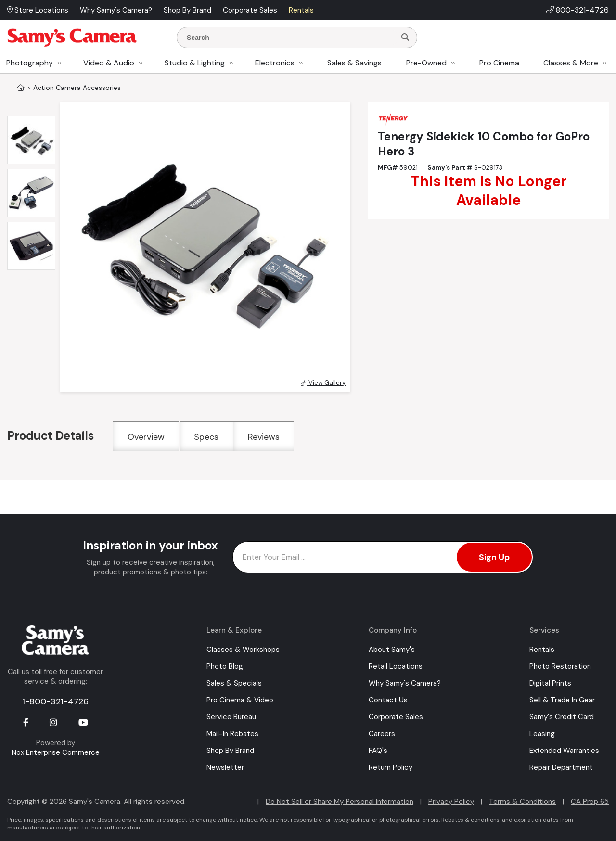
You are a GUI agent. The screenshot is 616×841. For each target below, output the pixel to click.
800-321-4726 (582, 10)
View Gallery (323, 383)
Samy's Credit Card (562, 717)
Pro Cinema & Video (240, 700)
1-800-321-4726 (55, 701)
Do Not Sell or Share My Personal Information (340, 802)
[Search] (405, 38)
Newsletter (225, 767)
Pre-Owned (426, 63)
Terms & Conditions (522, 802)
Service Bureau (231, 717)
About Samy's (392, 650)
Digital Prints (550, 683)
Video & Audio (109, 63)
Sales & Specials (234, 683)
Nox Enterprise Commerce (56, 752)
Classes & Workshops (243, 650)
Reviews (264, 437)
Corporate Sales (396, 717)
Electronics (275, 63)
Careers (382, 734)
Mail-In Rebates (232, 734)
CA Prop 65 (590, 802)
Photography (30, 63)
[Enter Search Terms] (290, 38)
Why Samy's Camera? (405, 683)
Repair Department (561, 767)
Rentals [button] (301, 10)
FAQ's (378, 751)
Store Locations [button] (38, 10)
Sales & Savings (354, 63)
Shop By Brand (230, 751)
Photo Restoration (560, 666)
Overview (146, 437)
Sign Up (494, 557)
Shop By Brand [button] (187, 10)
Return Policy (391, 767)
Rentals (542, 650)
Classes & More (571, 63)
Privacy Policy (451, 802)
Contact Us (388, 700)
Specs (206, 437)
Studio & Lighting (195, 63)
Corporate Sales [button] (250, 10)
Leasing (542, 734)
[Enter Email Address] (383, 557)
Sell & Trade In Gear (562, 700)
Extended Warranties (564, 751)
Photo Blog (225, 666)
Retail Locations (396, 666)
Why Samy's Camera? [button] (116, 10)
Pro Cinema (499, 63)
